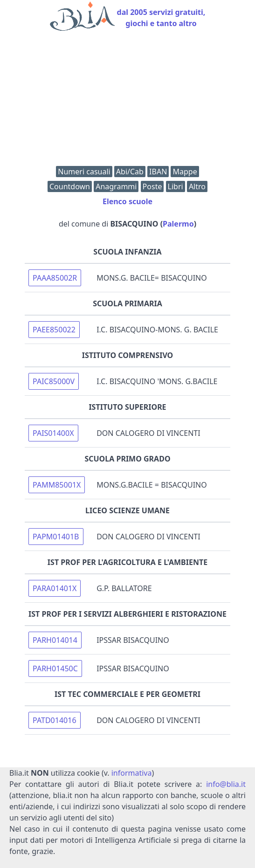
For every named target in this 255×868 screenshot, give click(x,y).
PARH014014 (55, 640)
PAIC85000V (54, 381)
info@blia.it (226, 784)
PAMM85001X (57, 485)
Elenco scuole (127, 201)
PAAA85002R (55, 278)
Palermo (178, 224)
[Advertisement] (127, 101)
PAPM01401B (56, 537)
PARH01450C (55, 668)
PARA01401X (55, 588)
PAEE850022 (54, 330)
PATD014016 (54, 720)
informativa (132, 773)
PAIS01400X (53, 433)
